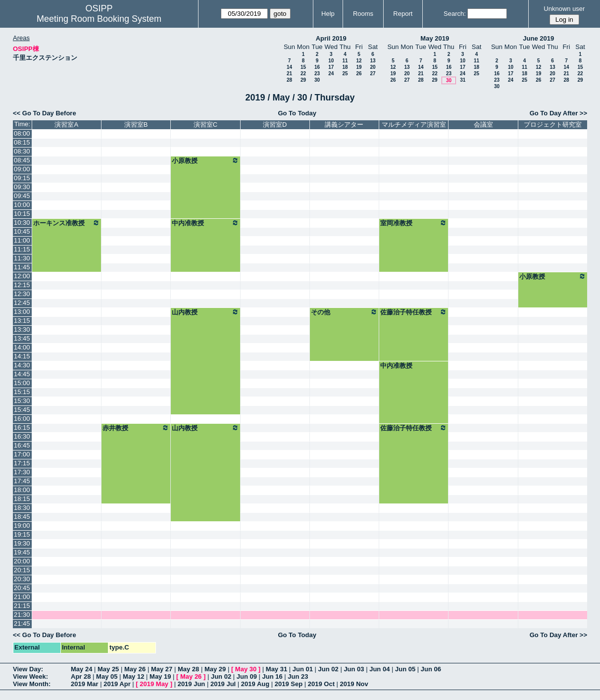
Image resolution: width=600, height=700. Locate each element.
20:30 (22, 579)
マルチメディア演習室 (414, 125)
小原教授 (205, 160)
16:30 (22, 436)
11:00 (22, 240)
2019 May (154, 684)
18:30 (22, 508)
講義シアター (344, 125)
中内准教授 (205, 223)
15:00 (22, 383)
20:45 (22, 588)
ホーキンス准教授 (67, 223)
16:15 (22, 427)
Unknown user (564, 9)
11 (345, 61)
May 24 (81, 669)
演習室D (275, 125)
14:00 (22, 347)
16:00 (22, 419)
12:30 (22, 294)
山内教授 (205, 312)
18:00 (22, 490)
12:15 (22, 285)
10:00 (22, 205)
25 (345, 74)
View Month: (32, 684)
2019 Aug (255, 684)
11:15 (22, 249)
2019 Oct (321, 684)
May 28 (188, 669)
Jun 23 (298, 676)
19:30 (22, 543)
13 (373, 61)
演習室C (205, 125)
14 (289, 67)
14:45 (22, 374)
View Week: (30, 676)
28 (289, 80)
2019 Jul (223, 684)
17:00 (22, 454)
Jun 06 (431, 669)
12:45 (22, 303)
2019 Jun (192, 684)
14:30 (22, 365)
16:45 (22, 445)
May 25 (108, 669)
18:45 (22, 517)
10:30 (22, 223)
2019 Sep (289, 684)
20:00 (22, 561)
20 (373, 67)
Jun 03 (354, 669)
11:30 (22, 258)
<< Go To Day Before (45, 113)
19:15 (22, 534)
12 (359, 61)
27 (373, 74)
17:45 (22, 481)
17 (331, 67)
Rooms (363, 14)
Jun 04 (379, 669)
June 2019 (538, 38)
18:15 (22, 499)
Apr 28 (81, 676)
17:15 (22, 463)
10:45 (22, 231)
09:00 (22, 169)
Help (328, 14)
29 (303, 80)
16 (317, 67)
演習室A (66, 125)
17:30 (22, 472)
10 (331, 61)
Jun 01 (303, 669)
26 (359, 74)
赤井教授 (136, 428)
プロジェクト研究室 (553, 125)
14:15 (22, 356)
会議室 (483, 125)
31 (463, 80)
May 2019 (435, 38)
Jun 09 (247, 676)
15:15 (22, 392)
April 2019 (331, 38)
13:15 (22, 321)
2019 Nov (354, 684)
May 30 (246, 669)
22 (303, 74)
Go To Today (297, 113)
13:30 (22, 329)
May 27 (162, 669)
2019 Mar (85, 684)
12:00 (22, 276)
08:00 (22, 133)
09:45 (22, 196)
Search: (455, 14)
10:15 (22, 214)
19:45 (22, 552)
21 (289, 74)
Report (403, 14)
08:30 (22, 151)
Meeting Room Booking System (99, 19)
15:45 (22, 410)
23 (317, 74)
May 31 (276, 669)
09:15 (22, 178)
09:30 (22, 187)
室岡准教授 (414, 223)
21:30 (22, 615)
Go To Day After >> (558, 113)
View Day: (28, 669)
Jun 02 (328, 669)
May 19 (160, 676)
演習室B (136, 125)
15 (303, 67)
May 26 (135, 669)
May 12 (133, 676)
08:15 (22, 142)
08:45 (22, 160)
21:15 (22, 606)
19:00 (22, 525)
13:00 (22, 312)
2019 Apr (117, 684)
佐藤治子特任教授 (414, 312)
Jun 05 (405, 669)
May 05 (107, 676)
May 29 (215, 669)
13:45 (22, 338)
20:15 (22, 570)
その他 (344, 312)
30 (317, 80)
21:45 (22, 624)
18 (345, 67)
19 (359, 67)
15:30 (22, 401)
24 (331, 74)
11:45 (22, 267)
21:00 (22, 597)
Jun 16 (273, 676)
